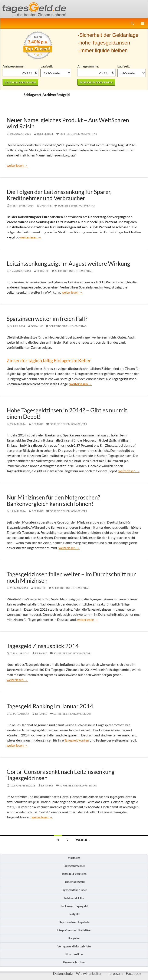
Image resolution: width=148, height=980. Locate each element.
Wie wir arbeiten (89, 974)
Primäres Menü (143, 23)
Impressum (114, 974)
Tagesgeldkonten (77, 740)
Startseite (74, 858)
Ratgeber (74, 938)
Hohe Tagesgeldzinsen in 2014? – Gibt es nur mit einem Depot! (67, 413)
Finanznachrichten (74, 962)
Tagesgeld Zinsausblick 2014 (43, 646)
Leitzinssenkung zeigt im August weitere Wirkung (68, 263)
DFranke (46, 206)
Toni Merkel (45, 134)
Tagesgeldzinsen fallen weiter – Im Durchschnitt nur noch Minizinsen (71, 577)
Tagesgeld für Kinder (74, 890)
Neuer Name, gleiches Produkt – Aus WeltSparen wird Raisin (68, 123)
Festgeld (74, 914)
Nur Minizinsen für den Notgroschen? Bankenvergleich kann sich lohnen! (53, 500)
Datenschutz (63, 974)
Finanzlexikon (74, 954)
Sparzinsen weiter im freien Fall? (47, 319)
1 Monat (56, 73)
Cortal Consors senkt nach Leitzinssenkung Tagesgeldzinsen (61, 775)
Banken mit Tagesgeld (74, 906)
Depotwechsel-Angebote (74, 922)
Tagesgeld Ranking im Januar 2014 (50, 706)
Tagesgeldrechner (74, 866)
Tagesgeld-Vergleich (74, 874)
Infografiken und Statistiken (74, 930)
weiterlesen (17, 165)
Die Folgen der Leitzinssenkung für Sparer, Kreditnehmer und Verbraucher (59, 195)
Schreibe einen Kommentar (78, 134)
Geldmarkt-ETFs (74, 898)
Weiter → (83, 840)
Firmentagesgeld (74, 882)
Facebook (134, 974)
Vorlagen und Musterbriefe (74, 946)
